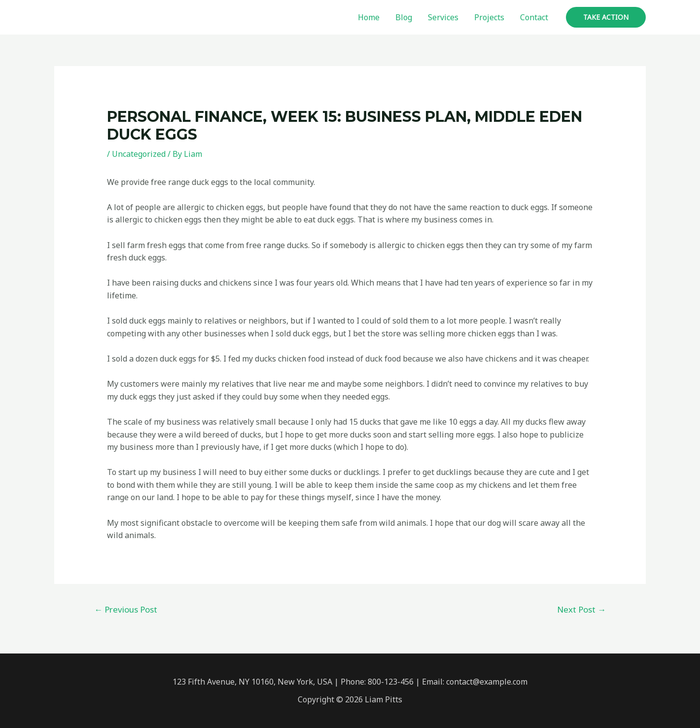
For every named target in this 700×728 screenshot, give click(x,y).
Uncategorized (139, 154)
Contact (534, 17)
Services (443, 17)
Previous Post (126, 609)
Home (369, 17)
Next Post (581, 609)
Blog (404, 17)
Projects (489, 17)
